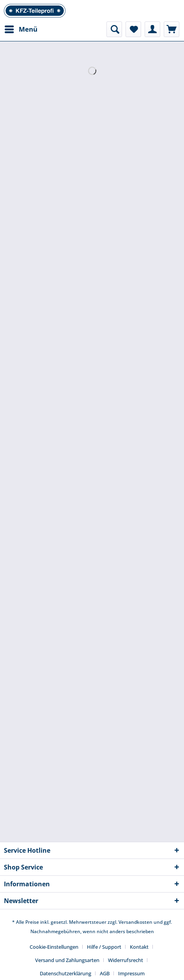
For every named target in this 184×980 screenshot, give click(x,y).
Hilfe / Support (104, 947)
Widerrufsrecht (126, 960)
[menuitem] (21, 29)
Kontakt (139, 947)
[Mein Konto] (152, 29)
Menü (21, 28)
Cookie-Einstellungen (54, 947)
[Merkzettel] (133, 29)
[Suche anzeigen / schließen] (114, 29)
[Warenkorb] (172, 29)
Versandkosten (135, 922)
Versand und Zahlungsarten (67, 960)
